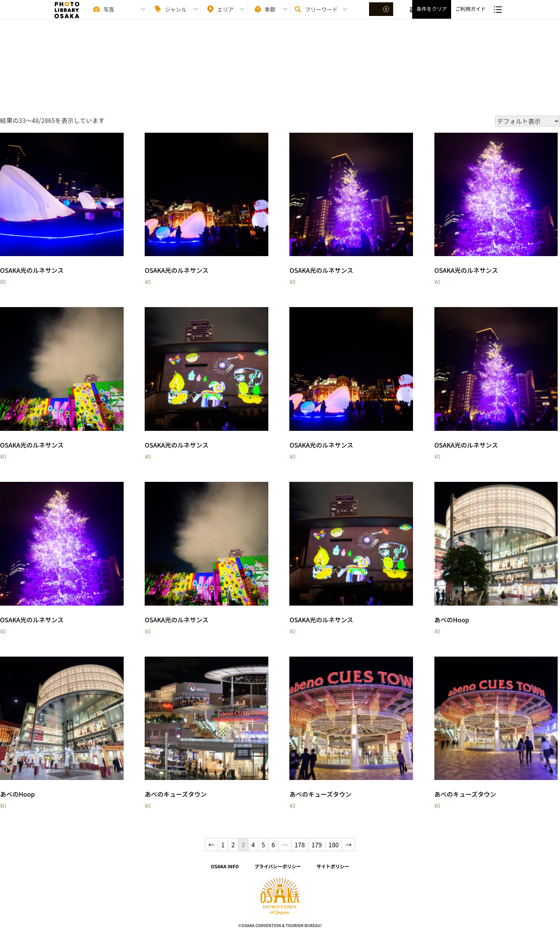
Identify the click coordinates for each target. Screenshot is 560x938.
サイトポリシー (333, 866)
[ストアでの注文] (528, 121)
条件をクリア (432, 16)
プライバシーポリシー (278, 866)
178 (300, 845)
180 (334, 845)
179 (317, 845)
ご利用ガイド (471, 16)
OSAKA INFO (225, 866)
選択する (382, 16)
